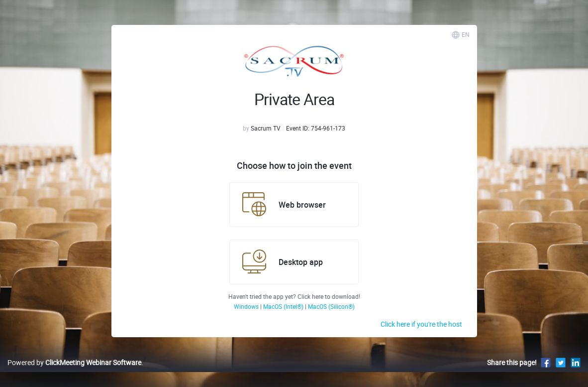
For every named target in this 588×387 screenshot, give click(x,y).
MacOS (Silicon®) (331, 306)
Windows (247, 306)
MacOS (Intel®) (284, 306)
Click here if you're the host (421, 324)
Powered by (74, 362)
